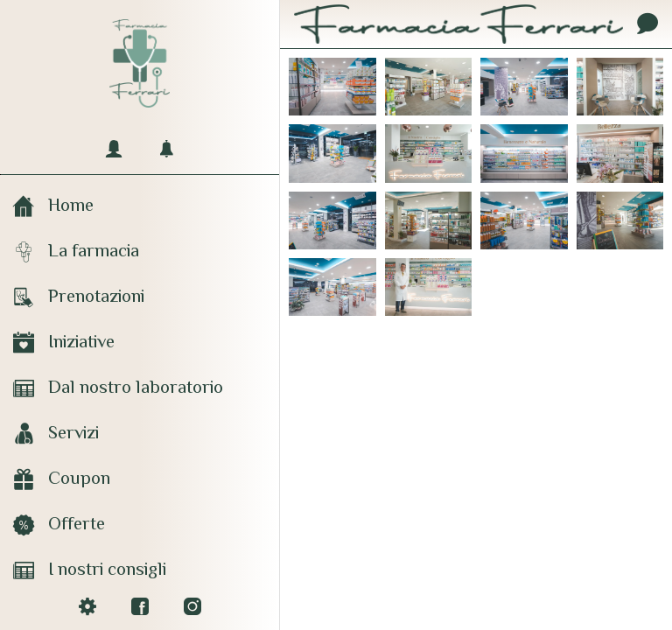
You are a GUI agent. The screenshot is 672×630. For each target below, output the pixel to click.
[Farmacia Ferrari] (332, 87)
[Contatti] (647, 24)
